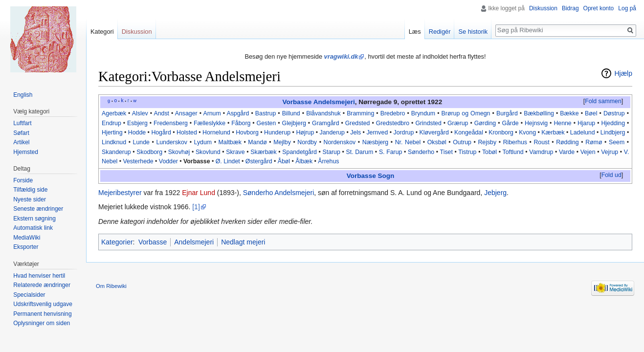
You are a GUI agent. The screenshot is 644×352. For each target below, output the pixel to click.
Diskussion (543, 8)
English (23, 95)
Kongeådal (469, 132)
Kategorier (117, 242)
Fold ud (611, 175)
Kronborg (501, 132)
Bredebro (393, 113)
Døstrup (614, 113)
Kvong (527, 132)
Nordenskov (340, 142)
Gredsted (358, 123)
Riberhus (515, 142)
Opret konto (599, 8)
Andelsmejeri (334, 102)
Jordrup (404, 132)
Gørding (485, 123)
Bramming (360, 113)
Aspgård (238, 113)
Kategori (102, 32)
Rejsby (487, 142)
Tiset (446, 152)
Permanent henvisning (42, 314)
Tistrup (467, 152)
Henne (562, 123)
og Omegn (476, 113)
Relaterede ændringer (42, 285)
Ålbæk (304, 161)
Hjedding (613, 123)
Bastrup (266, 113)
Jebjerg (495, 193)
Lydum (203, 142)
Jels (355, 132)
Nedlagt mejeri (243, 242)
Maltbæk (230, 142)
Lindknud (114, 142)
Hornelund (216, 132)
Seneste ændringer (38, 209)
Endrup (111, 123)
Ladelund (583, 132)
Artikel (21, 142)
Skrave (235, 152)
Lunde (141, 142)
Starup (332, 152)
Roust (541, 142)
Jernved (377, 132)
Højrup (305, 132)
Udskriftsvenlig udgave (43, 304)
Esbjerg (137, 123)
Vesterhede (138, 161)
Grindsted (428, 123)
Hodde (137, 132)
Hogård (161, 132)
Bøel (591, 113)
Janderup (332, 132)
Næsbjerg (375, 142)
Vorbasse (297, 102)
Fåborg (241, 123)
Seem (617, 142)
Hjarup (586, 123)
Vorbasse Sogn (371, 176)
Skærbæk (263, 152)
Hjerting (112, 132)
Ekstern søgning (34, 219)
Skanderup (116, 152)
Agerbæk (114, 113)
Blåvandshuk (323, 113)
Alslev (140, 113)
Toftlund (513, 152)
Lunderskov (172, 142)
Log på (627, 8)
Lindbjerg (613, 132)
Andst (161, 113)
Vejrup (610, 152)
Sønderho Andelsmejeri (279, 193)
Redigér (440, 32)
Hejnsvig (536, 123)
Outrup (462, 142)
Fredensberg (171, 123)
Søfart (21, 133)
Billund (291, 113)
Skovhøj (179, 152)
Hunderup (277, 132)
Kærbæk (553, 132)
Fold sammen (603, 101)
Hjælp (623, 73)
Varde (567, 152)
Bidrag (570, 8)
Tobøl (489, 152)
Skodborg (149, 152)
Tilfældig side (30, 190)
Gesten (266, 123)
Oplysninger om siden (42, 323)
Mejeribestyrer (120, 193)
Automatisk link (33, 228)
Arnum (212, 113)
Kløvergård (434, 132)
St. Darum (360, 152)
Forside (23, 180)
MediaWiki (27, 238)
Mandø (257, 142)
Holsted (187, 132)
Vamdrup (541, 152)
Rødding (567, 142)
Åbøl (284, 161)
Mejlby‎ (282, 142)
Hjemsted (26, 152)
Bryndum (423, 113)
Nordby (307, 142)
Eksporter (26, 247)
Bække (569, 113)
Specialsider (29, 295)
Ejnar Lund (199, 193)
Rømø (594, 142)
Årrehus (328, 161)
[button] (603, 102)
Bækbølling (539, 113)
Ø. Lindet (228, 161)
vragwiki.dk (341, 56)
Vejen (588, 152)
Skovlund (208, 152)
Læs (415, 32)
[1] (196, 207)
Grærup (458, 123)
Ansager (186, 113)
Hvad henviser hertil (39, 276)
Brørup (451, 113)
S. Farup (390, 152)
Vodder (168, 161)
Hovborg (247, 132)
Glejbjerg (294, 123)
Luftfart (22, 123)
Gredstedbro (393, 123)
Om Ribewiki (111, 286)
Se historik (473, 32)
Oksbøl (437, 142)
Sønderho (421, 152)
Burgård (507, 113)
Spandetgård (300, 152)
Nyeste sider (30, 199)
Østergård (259, 161)
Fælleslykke (210, 123)
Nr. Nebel (408, 142)
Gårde (510, 123)
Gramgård (325, 123)
